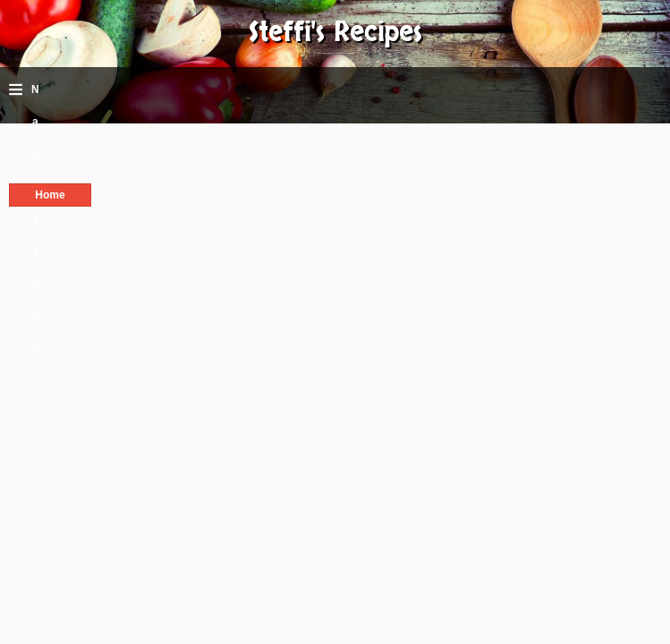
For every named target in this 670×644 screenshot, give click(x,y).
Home (50, 195)
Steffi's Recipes (335, 33)
